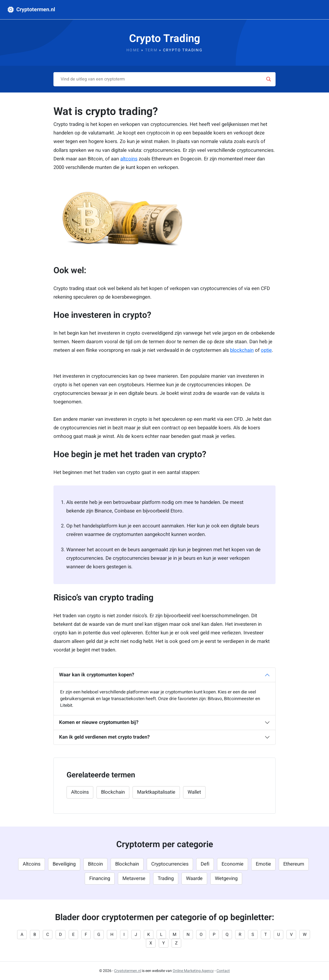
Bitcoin (95, 864)
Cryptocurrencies (170, 864)
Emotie (263, 864)
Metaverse (134, 879)
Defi (205, 864)
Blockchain (113, 792)
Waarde (194, 879)
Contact (223, 971)
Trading (166, 879)
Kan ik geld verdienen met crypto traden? (104, 737)
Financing (100, 879)
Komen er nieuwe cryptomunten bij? (99, 722)
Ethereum (294, 864)
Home (133, 50)
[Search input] (162, 79)
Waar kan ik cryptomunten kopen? (97, 675)
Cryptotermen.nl (31, 9)
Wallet (194, 792)
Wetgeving (226, 879)
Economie (233, 864)
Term (151, 50)
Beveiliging (64, 864)
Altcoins (80, 792)
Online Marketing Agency (193, 971)
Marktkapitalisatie (156, 792)
